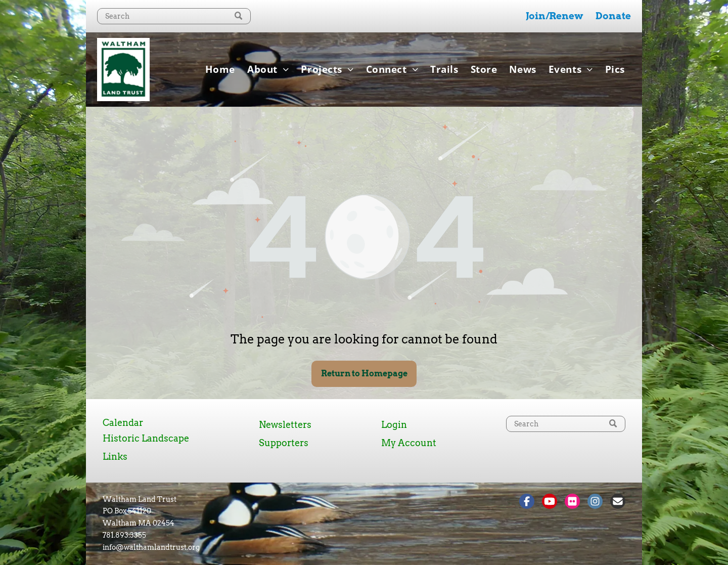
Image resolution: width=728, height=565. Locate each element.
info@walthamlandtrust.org (151, 547)
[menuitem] (220, 69)
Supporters (284, 443)
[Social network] (527, 503)
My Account (409, 443)
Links (115, 457)
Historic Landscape (146, 438)
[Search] (174, 16)
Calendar (123, 423)
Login (394, 425)
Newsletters (285, 425)
